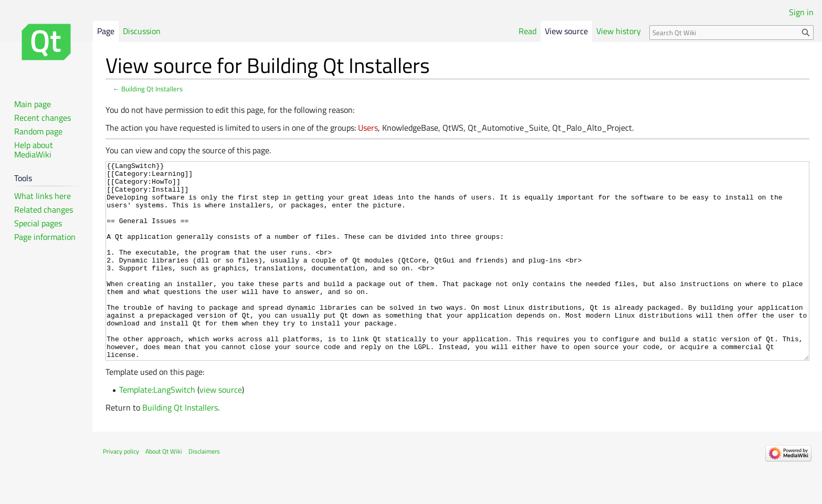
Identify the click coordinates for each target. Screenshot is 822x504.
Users (368, 128)
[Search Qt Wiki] (731, 33)
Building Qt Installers (152, 89)
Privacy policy (121, 491)
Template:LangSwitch (157, 429)
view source (221, 429)
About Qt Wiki (164, 491)
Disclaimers (204, 491)
